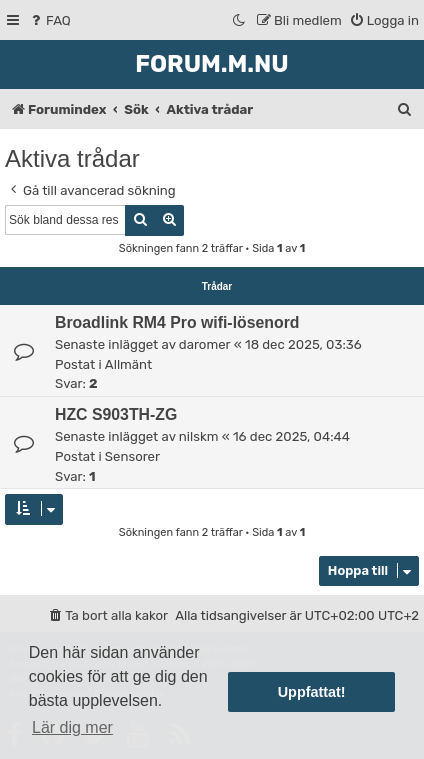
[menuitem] (49, 20)
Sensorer (132, 456)
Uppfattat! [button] (312, 692)
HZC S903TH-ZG (116, 414)
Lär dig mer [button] (72, 727)
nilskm (199, 436)
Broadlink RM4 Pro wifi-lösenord (177, 322)
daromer (205, 344)
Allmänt (128, 364)
